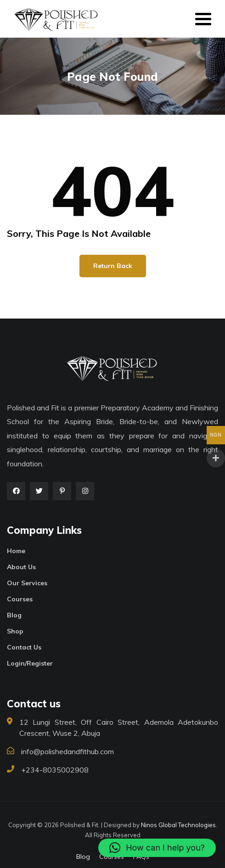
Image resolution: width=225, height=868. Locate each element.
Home (16, 551)
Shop (15, 631)
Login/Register (30, 663)
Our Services (27, 583)
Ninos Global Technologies (178, 825)
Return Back (113, 266)
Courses (20, 599)
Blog (14, 615)
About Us (21, 567)
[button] (157, 848)
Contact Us (24, 647)
